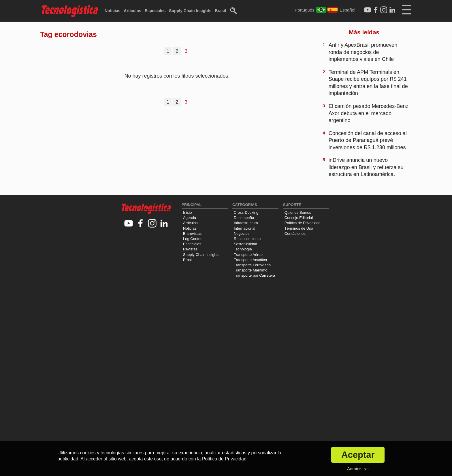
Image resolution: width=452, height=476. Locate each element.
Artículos (132, 11)
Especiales (155, 11)
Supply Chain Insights (190, 11)
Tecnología (243, 249)
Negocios (242, 234)
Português (304, 10)
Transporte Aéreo (248, 255)
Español (347, 10)
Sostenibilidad (245, 244)
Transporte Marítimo (251, 270)
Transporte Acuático (250, 260)
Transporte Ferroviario (252, 265)
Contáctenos (295, 234)
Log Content (193, 239)
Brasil (220, 11)
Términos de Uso (299, 228)
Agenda (190, 218)
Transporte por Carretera (254, 275)
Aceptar (358, 455)
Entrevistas (192, 234)
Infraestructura (246, 223)
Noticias (112, 11)
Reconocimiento (247, 239)
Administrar (358, 469)
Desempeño (244, 218)
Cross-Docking (246, 212)
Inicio (187, 212)
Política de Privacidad (303, 223)
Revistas (190, 249)
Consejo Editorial (299, 218)
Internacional (244, 228)
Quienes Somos (298, 212)
